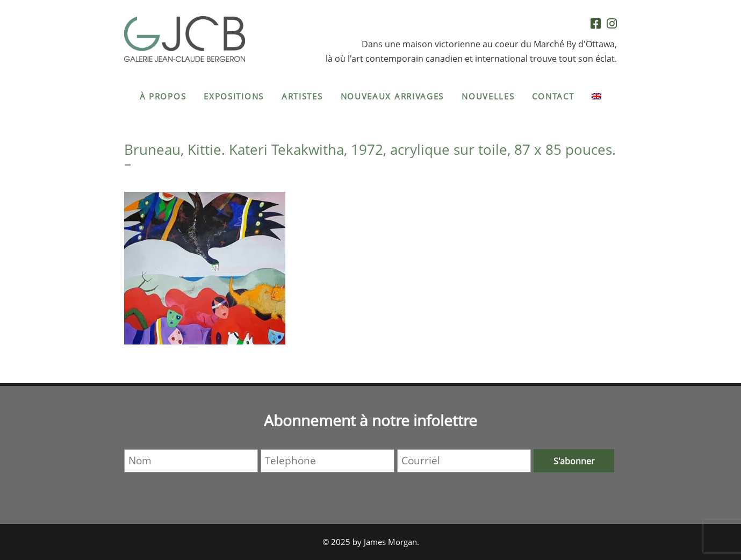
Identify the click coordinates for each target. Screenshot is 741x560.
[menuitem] (596, 96)
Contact (553, 96)
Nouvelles (488, 96)
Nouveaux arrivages (393, 96)
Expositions (234, 96)
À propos (163, 96)
